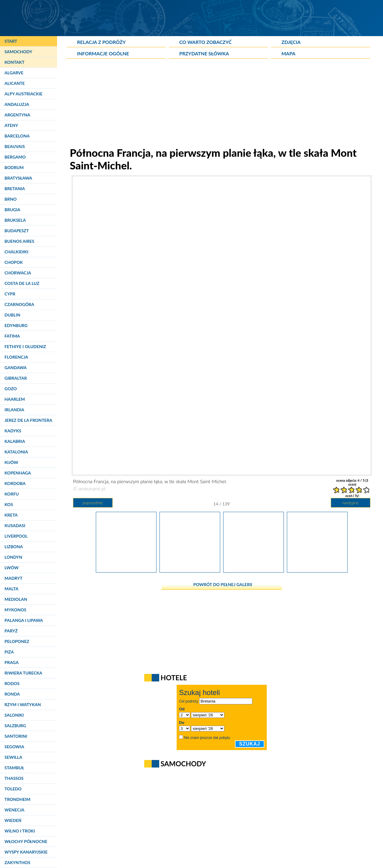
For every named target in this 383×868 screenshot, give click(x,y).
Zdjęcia (291, 42)
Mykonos (15, 610)
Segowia (14, 747)
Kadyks (13, 431)
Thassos (14, 778)
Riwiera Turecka (23, 673)
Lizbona (14, 547)
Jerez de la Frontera (28, 420)
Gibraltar (16, 378)
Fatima (12, 336)
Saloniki (14, 715)
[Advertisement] (222, 104)
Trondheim (17, 799)
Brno (11, 199)
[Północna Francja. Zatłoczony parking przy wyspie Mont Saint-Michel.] (254, 570)
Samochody (18, 52)
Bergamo (15, 157)
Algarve (14, 73)
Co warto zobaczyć (205, 42)
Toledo (13, 789)
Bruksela (15, 220)
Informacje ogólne (103, 53)
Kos (9, 504)
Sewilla (13, 757)
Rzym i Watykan (23, 704)
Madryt (14, 578)
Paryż (11, 631)
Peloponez (17, 641)
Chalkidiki (16, 252)
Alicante (15, 83)
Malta (11, 589)
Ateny (11, 125)
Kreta (11, 515)
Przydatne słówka (204, 53)
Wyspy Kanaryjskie (26, 852)
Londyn (13, 557)
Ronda (12, 694)
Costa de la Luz (22, 283)
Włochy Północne (26, 841)
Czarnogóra (19, 304)
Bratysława (18, 178)
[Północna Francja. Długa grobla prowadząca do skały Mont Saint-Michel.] (317, 570)
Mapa (288, 53)
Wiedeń (13, 820)
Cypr (10, 294)
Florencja (16, 357)
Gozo (11, 389)
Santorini (16, 736)
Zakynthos (17, 862)
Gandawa (16, 368)
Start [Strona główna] (11, 41)
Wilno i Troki (20, 831)
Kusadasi (15, 525)
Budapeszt (17, 231)
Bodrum (14, 167)
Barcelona (17, 136)
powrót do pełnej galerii (223, 584)
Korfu (12, 494)
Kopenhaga (18, 473)
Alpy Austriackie (23, 94)
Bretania (15, 188)
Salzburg (15, 726)
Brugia (12, 210)
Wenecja (14, 810)
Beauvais (15, 146)
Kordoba (15, 483)
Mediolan (16, 599)
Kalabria (15, 441)
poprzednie (93, 503)
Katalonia (16, 452)
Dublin (12, 315)
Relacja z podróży (102, 42)
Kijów (11, 462)
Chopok (14, 262)
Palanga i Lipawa (24, 620)
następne (350, 503)
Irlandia (14, 410)
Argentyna (17, 115)
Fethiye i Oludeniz (25, 346)
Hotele (174, 678)
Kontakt (14, 62)
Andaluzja (17, 104)
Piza (9, 652)
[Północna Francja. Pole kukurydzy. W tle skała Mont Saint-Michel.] (126, 570)
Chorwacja (18, 273)
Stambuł (14, 768)
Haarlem (15, 399)
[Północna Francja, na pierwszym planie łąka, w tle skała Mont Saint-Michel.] (190, 570)
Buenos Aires (19, 241)
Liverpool (16, 536)
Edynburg (16, 325)
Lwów (12, 568)
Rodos (12, 683)
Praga (12, 662)
